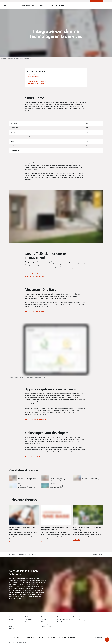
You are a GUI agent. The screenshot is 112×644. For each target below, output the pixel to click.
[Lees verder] (24, 478)
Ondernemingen (25, 5)
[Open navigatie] (5, 5)
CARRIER (24, 642)
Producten (16, 5)
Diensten (42, 5)
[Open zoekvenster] (97, 5)
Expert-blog (50, 5)
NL (102, 5)
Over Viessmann (60, 5)
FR (100, 5)
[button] (107, 640)
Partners (35, 5)
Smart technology (33, 554)
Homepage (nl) (13, 554)
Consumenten (23, 554)
